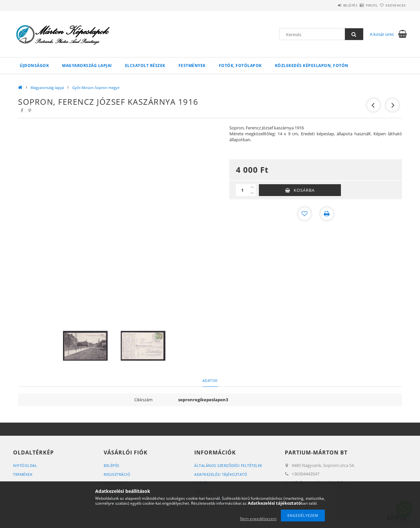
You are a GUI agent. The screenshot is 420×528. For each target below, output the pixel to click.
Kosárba (304, 190)
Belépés (331, 5)
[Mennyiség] (242, 190)
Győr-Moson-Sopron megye (96, 88)
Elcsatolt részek (145, 66)
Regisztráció (117, 474)
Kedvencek (392, 5)
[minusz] (252, 193)
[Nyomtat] (327, 214)
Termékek (23, 474)
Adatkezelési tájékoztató (221, 474)
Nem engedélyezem (258, 519)
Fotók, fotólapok (240, 66)
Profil (360, 5)
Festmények (192, 66)
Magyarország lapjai (87, 66)
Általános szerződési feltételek (228, 465)
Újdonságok (34, 66)
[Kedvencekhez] (304, 214)
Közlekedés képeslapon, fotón (312, 66)
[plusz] (252, 187)
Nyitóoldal (25, 465)
